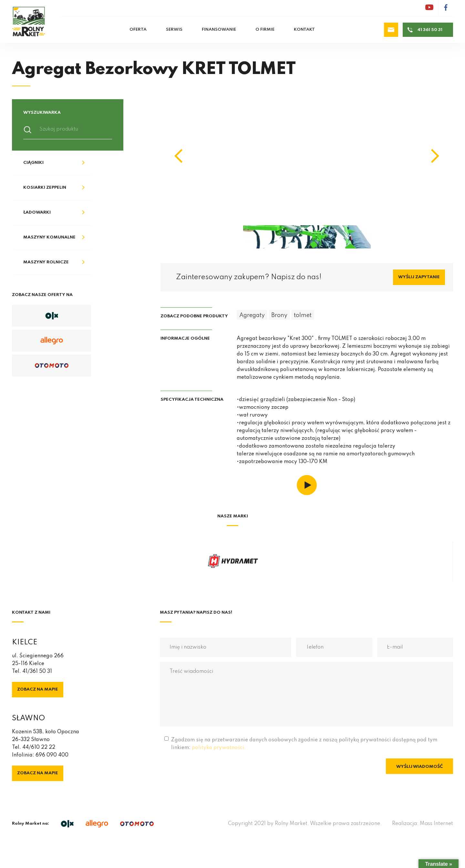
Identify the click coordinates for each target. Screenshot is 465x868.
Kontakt (304, 30)
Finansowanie (219, 30)
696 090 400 (52, 755)
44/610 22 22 (39, 747)
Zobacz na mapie (38, 689)
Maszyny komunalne (49, 237)
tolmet (303, 315)
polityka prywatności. (219, 748)
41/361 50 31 (37, 672)
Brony (279, 315)
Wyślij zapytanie (419, 277)
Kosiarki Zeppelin (45, 188)
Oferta (138, 30)
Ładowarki (37, 212)
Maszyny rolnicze (46, 262)
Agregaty (252, 315)
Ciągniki (33, 163)
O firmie (265, 30)
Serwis (174, 30)
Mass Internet (436, 824)
